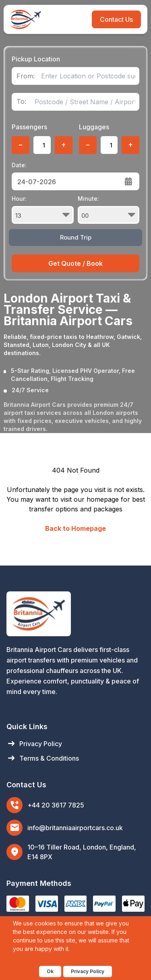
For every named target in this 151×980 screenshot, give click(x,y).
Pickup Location (36, 59)
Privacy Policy (34, 744)
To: (21, 102)
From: (26, 76)
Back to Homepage (75, 528)
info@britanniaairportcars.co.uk (75, 828)
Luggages (94, 127)
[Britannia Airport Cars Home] (75, 614)
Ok (50, 971)
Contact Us (116, 19)
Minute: (109, 209)
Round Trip (76, 237)
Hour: (42, 209)
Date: (19, 165)
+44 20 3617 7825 (56, 805)
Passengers (29, 127)
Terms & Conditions (43, 758)
